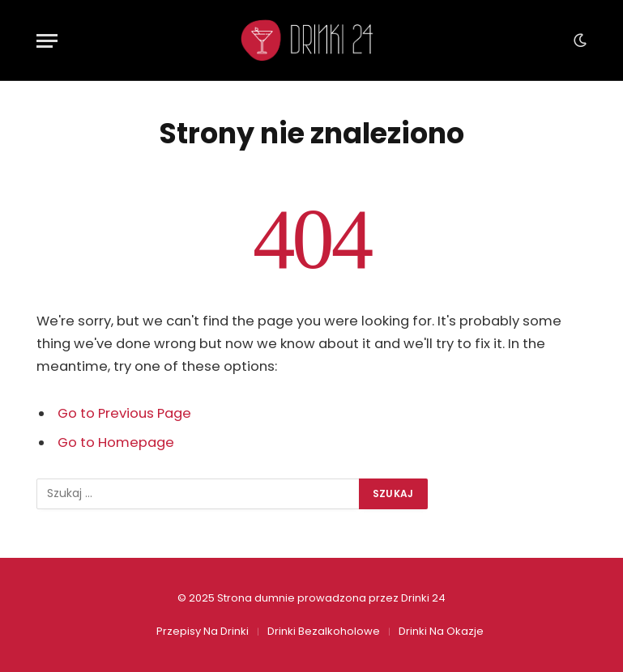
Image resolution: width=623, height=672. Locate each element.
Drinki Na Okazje (441, 631)
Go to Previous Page (124, 413)
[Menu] (47, 41)
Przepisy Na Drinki (203, 631)
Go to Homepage (116, 442)
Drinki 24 (423, 598)
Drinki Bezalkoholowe (324, 631)
